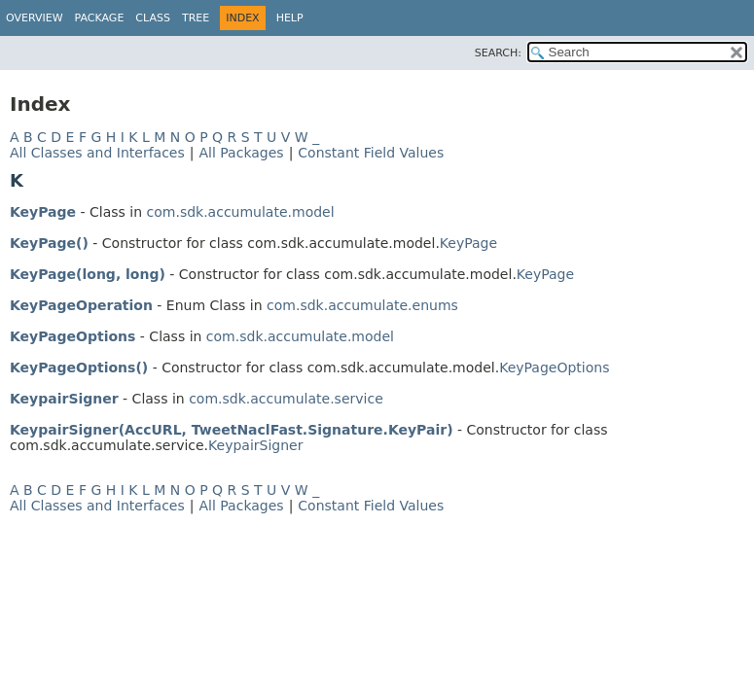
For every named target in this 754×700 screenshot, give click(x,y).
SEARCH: (498, 53)
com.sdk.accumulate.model (241, 212)
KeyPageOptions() (79, 367)
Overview (35, 18)
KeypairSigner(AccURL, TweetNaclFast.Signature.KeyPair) (232, 430)
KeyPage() (49, 243)
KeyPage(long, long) (88, 274)
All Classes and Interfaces (97, 153)
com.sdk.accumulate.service (286, 399)
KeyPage (43, 212)
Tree (196, 18)
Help (290, 18)
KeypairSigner (64, 399)
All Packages (241, 153)
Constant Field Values (371, 153)
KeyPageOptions (72, 336)
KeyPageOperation (81, 305)
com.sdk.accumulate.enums (362, 305)
